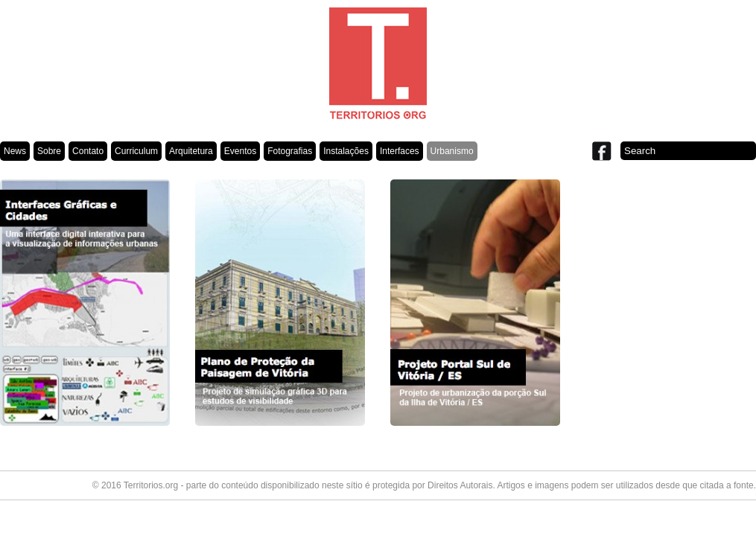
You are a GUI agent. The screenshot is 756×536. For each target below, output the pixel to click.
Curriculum (136, 151)
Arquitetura (191, 151)
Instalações (346, 151)
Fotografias (290, 151)
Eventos (240, 151)
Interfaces (400, 151)
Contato (88, 151)
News (15, 151)
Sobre (49, 151)
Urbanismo (452, 151)
